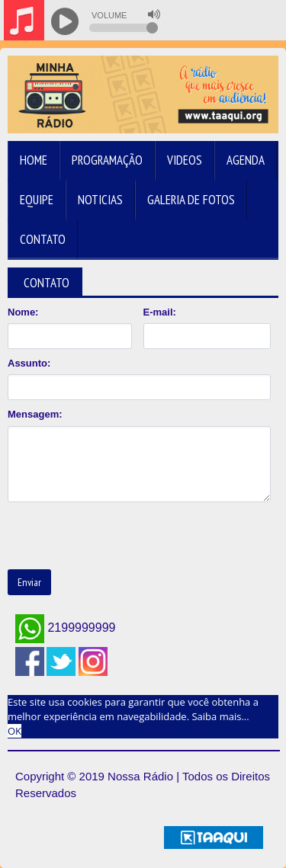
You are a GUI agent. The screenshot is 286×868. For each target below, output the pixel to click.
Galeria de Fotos (191, 200)
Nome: (23, 312)
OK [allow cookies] (14, 731)
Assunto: (29, 363)
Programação (107, 160)
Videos (185, 160)
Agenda (246, 160)
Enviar (29, 582)
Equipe (37, 200)
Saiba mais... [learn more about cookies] (220, 716)
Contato (43, 239)
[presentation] (124, 536)
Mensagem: (35, 414)
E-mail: (160, 312)
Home (34, 160)
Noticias (100, 200)
